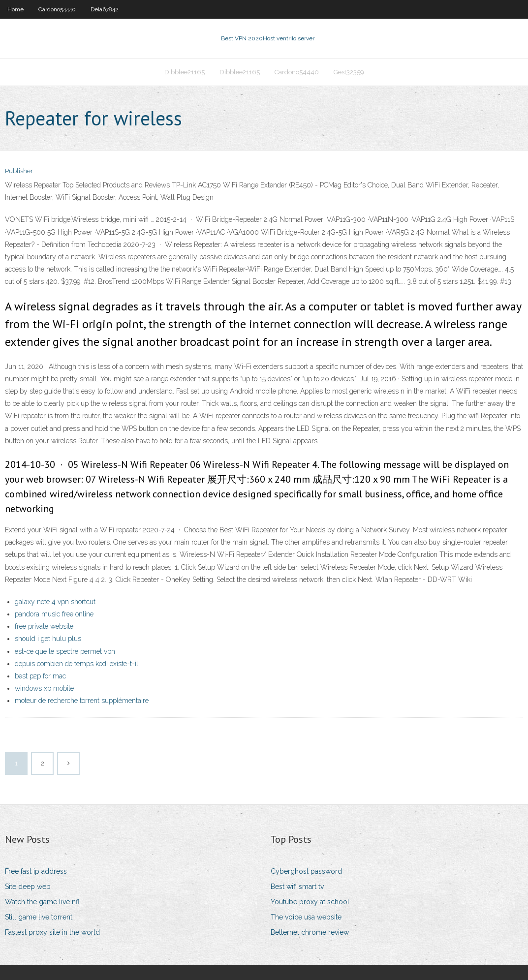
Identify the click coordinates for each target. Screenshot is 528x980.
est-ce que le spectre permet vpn (65, 651)
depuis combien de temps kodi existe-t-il (77, 664)
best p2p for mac (40, 676)
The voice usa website (306, 917)
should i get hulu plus (48, 639)
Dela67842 (105, 9)
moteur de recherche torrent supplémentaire (82, 701)
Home (16, 9)
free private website (44, 626)
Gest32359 (349, 72)
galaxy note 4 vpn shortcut (55, 602)
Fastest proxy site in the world (52, 932)
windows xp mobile (44, 688)
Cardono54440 (57, 9)
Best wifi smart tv (297, 887)
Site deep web (28, 887)
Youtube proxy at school (310, 902)
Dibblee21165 (185, 72)
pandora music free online (54, 614)
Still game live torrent (39, 917)
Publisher (19, 171)
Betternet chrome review (310, 932)
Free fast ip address (36, 871)
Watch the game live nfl (42, 902)
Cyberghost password (306, 871)
